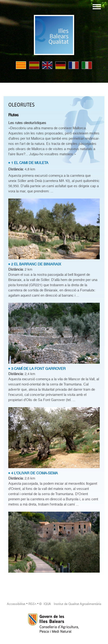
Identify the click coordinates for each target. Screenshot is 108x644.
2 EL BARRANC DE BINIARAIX (36, 264)
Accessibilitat (16, 604)
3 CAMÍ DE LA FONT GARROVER (38, 369)
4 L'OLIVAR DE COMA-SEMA (34, 473)
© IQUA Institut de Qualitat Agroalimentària (70, 604)
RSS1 (32, 604)
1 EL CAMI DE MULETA (30, 163)
